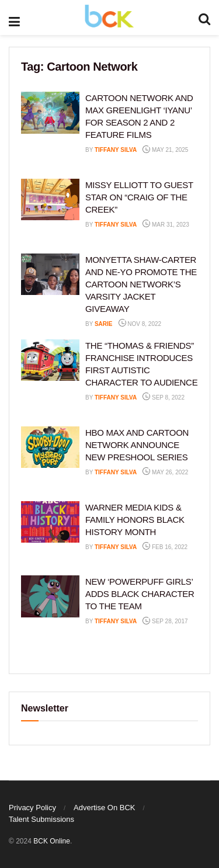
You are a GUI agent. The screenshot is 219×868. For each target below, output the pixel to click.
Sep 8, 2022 (164, 397)
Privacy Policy (32, 808)
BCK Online (52, 841)
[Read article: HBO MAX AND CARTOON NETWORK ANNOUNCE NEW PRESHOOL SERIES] (50, 447)
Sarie (104, 324)
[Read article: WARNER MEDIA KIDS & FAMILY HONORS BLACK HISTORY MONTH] (50, 522)
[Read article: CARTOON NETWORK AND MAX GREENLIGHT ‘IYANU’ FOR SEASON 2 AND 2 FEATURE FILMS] (50, 113)
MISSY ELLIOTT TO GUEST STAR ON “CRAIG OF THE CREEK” (139, 197)
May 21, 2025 (165, 150)
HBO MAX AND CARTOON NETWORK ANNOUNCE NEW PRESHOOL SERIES (137, 445)
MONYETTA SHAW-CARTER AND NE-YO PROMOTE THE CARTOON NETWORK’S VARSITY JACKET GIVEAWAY (141, 284)
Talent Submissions (41, 819)
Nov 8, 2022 (140, 324)
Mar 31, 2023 (166, 225)
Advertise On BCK (105, 808)
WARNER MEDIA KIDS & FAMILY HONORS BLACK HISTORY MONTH (135, 520)
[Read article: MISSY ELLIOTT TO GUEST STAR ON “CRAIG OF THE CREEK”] (50, 200)
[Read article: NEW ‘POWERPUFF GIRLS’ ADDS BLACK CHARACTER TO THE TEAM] (50, 596)
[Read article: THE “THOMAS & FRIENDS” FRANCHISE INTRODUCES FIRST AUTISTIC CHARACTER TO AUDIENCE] (50, 360)
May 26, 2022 (165, 472)
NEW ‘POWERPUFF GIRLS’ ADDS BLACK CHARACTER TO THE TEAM (140, 594)
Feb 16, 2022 (165, 547)
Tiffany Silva (116, 150)
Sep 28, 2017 (165, 621)
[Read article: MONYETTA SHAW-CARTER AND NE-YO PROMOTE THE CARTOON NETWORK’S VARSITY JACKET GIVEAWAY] (50, 275)
